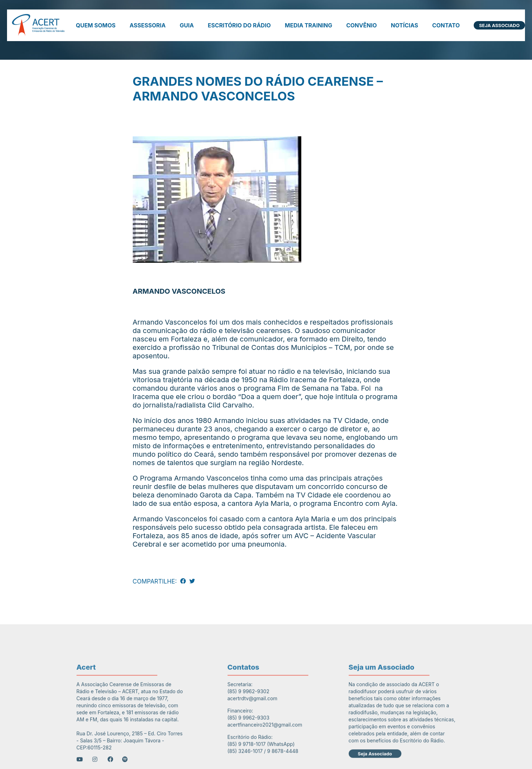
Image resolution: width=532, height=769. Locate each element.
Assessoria (148, 25)
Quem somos (96, 25)
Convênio (362, 25)
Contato (446, 25)
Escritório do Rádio (239, 25)
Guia (187, 25)
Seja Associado (499, 25)
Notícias (405, 25)
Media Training (308, 25)
